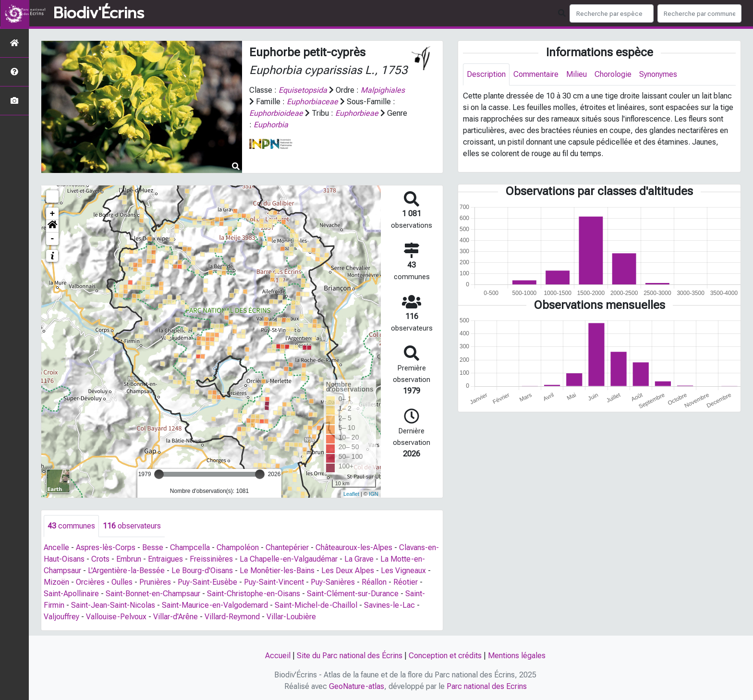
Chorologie (613, 74)
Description (486, 74)
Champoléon (238, 547)
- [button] (53, 239)
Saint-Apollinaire (71, 594)
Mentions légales (517, 656)
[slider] (159, 474)
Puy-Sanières (333, 582)
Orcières (90, 582)
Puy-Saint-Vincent (274, 582)
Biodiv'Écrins (99, 13)
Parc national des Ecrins (487, 686)
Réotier (406, 582)
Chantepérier (287, 547)
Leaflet (351, 494)
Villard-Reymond (232, 617)
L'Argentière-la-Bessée (126, 571)
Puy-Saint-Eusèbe (207, 582)
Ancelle (56, 547)
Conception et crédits (445, 656)
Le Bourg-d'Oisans (202, 571)
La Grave (359, 559)
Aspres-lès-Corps (106, 547)
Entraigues (165, 559)
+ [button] (53, 214)
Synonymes (658, 74)
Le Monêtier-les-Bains (277, 571)
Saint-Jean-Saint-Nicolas (113, 605)
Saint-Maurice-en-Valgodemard (215, 605)
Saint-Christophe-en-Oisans (254, 594)
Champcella (190, 547)
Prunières (155, 582)
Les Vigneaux (403, 571)
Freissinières (211, 559)
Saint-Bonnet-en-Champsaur (153, 594)
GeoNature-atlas (357, 686)
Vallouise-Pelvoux (116, 617)
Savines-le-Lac (389, 605)
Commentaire (536, 74)
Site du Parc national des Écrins (350, 656)
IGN (374, 494)
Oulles (122, 582)
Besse (153, 547)
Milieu (577, 74)
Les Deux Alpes (348, 571)
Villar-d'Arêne (176, 617)
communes (71, 526)
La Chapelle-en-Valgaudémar (289, 559)
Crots (100, 559)
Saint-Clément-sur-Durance (353, 594)
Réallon (374, 582)
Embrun (129, 559)
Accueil (278, 656)
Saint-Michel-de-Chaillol (316, 605)
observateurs (132, 526)
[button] (52, 226)
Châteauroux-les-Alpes (354, 547)
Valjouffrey (61, 617)
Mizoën (56, 582)
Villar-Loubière (291, 617)
